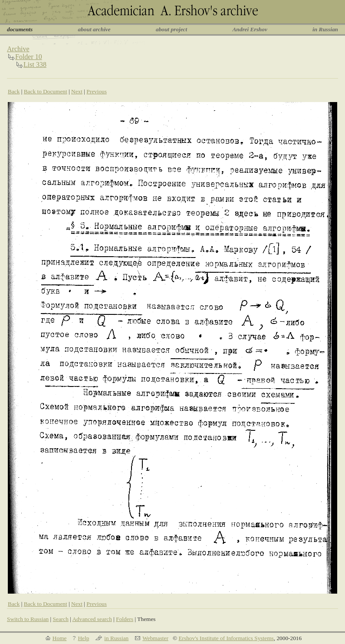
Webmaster (155, 638)
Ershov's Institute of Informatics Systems (226, 638)
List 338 (35, 64)
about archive (94, 29)
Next (77, 91)
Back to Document (46, 91)
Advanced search (92, 619)
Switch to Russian (28, 619)
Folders (125, 619)
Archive (18, 49)
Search (61, 619)
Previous (97, 91)
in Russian (325, 29)
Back (14, 91)
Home (60, 638)
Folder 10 (29, 57)
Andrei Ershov (250, 29)
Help (83, 638)
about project (171, 29)
